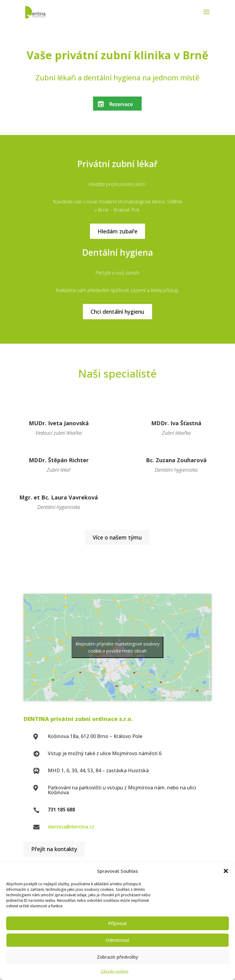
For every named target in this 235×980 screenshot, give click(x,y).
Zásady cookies (115, 971)
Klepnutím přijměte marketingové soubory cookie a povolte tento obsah (117, 647)
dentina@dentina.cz (71, 827)
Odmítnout (117, 940)
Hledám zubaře (117, 231)
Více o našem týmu (117, 537)
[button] (226, 871)
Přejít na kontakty (54, 849)
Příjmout (118, 923)
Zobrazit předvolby (118, 957)
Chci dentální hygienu (117, 312)
